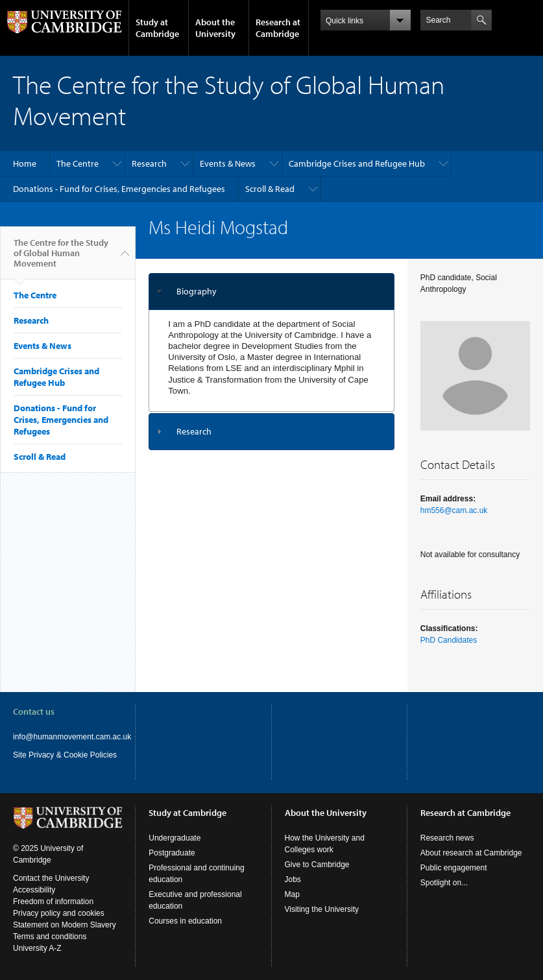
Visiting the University (322, 909)
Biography (197, 291)
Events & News (228, 163)
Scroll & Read (270, 189)
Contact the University (51, 878)
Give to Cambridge (317, 865)
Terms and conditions (50, 937)
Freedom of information (53, 902)
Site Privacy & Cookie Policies (65, 755)
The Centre (78, 163)
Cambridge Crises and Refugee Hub (357, 163)
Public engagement (454, 868)
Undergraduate (175, 838)
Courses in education (185, 921)
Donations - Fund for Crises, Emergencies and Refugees (119, 189)
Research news (447, 838)
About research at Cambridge (471, 853)
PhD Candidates (449, 640)
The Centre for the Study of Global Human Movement (61, 258)
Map (292, 894)
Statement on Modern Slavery (65, 925)
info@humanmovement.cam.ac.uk (72, 737)
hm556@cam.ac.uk (454, 510)
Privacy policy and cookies (59, 913)
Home (25, 163)
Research (149, 163)
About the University (215, 28)
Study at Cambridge (157, 28)
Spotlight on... (444, 883)
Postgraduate (172, 853)
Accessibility (34, 890)
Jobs (293, 879)
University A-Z (37, 948)
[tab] (271, 292)
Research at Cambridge (278, 28)
